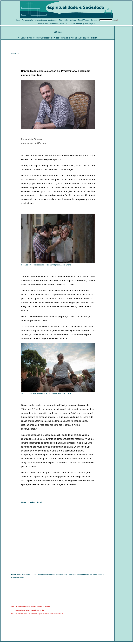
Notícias (73, 20)
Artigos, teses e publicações (46, 20)
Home (18, 20)
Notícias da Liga (75, 23)
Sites (80, 20)
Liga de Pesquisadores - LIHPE (51, 23)
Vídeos (86, 20)
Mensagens (90, 23)
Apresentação (28, 20)
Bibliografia (64, 20)
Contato (94, 20)
